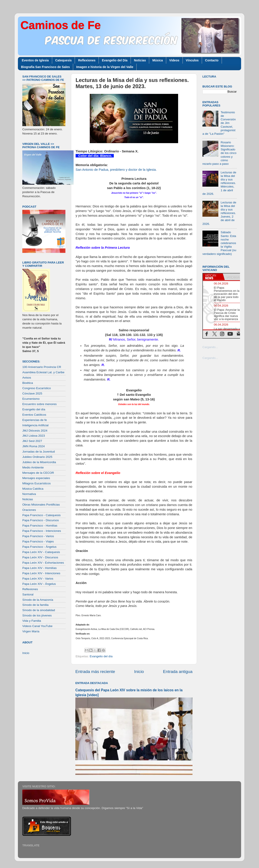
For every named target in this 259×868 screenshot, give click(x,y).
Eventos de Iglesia (35, 60)
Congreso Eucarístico (37, 388)
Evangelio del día (101, 656)
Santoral (28, 594)
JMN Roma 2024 (33, 446)
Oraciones (29, 510)
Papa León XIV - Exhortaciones (43, 563)
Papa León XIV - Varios (38, 579)
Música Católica (33, 489)
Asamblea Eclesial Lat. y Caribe (43, 372)
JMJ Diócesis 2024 (35, 431)
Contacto (212, 60)
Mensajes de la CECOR (38, 473)
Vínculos (192, 60)
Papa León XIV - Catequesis (41, 552)
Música (157, 60)
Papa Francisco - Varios (38, 536)
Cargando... (210, 347)
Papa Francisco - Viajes (38, 541)
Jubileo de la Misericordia (39, 462)
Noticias (140, 60)
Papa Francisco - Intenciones (42, 531)
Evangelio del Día (115, 60)
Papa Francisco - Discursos (41, 520)
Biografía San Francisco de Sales (45, 67)
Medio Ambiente (33, 467)
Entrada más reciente (95, 672)
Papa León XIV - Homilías (39, 568)
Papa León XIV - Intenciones (41, 573)
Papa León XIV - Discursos (40, 557)
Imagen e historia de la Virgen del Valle (105, 67)
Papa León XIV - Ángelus (39, 584)
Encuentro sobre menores (39, 404)
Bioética (28, 383)
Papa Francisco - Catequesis (41, 515)
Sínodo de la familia (35, 605)
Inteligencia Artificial (35, 425)
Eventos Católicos (34, 415)
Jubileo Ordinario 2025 (37, 457)
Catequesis (64, 60)
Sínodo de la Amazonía (38, 600)
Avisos (27, 378)
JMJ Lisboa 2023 (34, 436)
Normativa (29, 494)
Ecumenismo (31, 399)
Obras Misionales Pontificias (41, 505)
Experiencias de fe (35, 420)
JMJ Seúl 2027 (32, 441)
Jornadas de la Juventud (39, 452)
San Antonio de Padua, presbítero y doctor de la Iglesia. (116, 170)
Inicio (139, 672)
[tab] (213, 277)
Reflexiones (87, 60)
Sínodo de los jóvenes (37, 615)
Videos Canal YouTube (37, 626)
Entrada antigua (178, 672)
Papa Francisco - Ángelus (39, 547)
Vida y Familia (32, 621)
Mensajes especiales (36, 478)
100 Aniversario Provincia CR (42, 367)
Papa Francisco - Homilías (40, 526)
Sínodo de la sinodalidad (39, 610)
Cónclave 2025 (32, 393)
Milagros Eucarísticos (36, 483)
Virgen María (31, 631)
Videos (174, 60)
